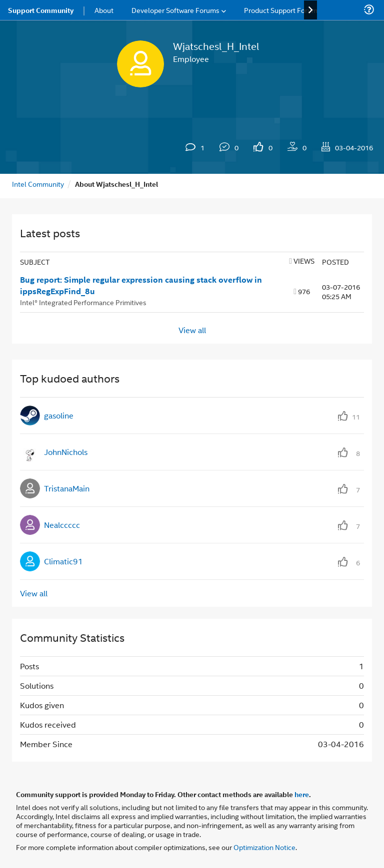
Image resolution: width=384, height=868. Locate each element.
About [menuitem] (104, 10)
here (302, 794)
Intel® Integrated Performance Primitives (83, 302)
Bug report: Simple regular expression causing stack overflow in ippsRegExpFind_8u (141, 285)
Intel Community (38, 184)
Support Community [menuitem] (41, 10)
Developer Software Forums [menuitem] (175, 10)
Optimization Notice (264, 847)
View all (192, 330)
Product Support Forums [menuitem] (282, 10)
